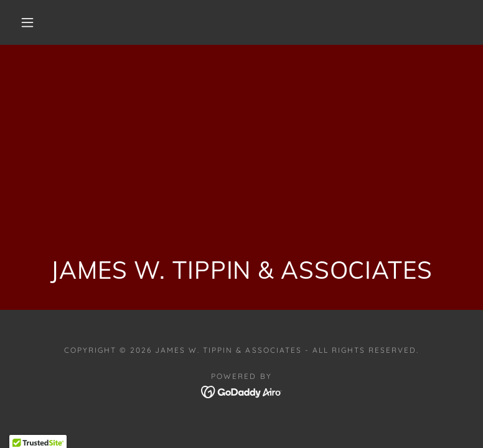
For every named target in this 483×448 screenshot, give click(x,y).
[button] (27, 22)
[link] (242, 391)
